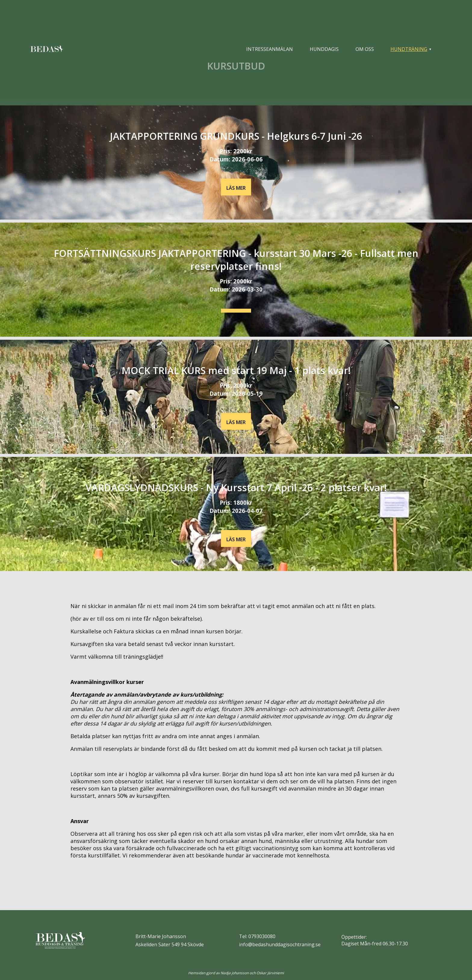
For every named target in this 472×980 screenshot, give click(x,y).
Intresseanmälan (270, 49)
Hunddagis (324, 49)
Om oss (365, 49)
